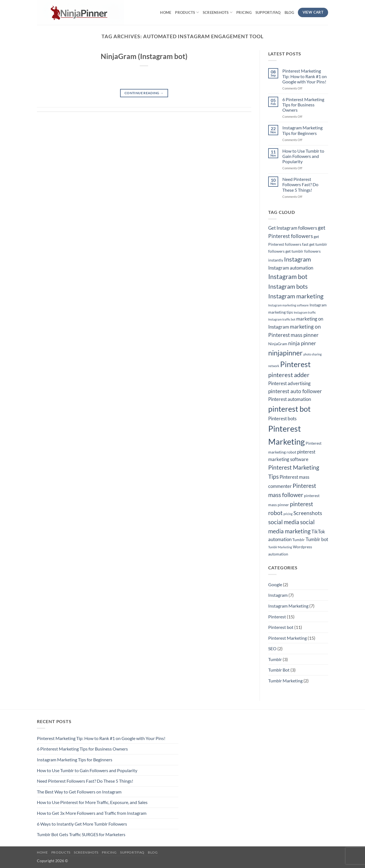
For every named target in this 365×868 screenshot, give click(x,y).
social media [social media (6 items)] (284, 522)
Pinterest (277, 617)
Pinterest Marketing (287, 638)
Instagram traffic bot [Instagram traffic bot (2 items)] (282, 319)
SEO (272, 648)
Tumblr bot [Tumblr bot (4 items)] (317, 539)
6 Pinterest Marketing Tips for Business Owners (303, 105)
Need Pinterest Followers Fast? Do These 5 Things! (300, 184)
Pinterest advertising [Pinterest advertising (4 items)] (289, 383)
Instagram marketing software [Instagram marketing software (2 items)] (288, 305)
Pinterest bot (281, 627)
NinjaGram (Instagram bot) (144, 56)
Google (275, 584)
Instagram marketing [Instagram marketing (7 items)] (296, 296)
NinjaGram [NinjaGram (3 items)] (278, 344)
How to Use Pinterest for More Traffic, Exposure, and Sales (92, 802)
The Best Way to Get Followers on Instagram (79, 792)
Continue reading (144, 93)
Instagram (278, 595)
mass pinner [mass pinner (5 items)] (305, 335)
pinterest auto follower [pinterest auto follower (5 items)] (295, 391)
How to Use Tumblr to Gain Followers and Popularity (303, 156)
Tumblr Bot (279, 670)
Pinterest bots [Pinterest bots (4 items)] (282, 419)
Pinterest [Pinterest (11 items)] (295, 364)
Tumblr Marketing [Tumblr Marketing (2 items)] (280, 547)
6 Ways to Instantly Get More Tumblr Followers (82, 824)
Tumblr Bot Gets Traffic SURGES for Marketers (81, 834)
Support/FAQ (268, 12)
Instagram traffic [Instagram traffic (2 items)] (305, 312)
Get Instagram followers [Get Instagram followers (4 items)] (293, 228)
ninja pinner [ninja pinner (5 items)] (302, 343)
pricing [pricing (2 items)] (288, 514)
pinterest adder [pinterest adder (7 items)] (289, 375)
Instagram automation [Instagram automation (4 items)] (291, 268)
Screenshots (218, 12)
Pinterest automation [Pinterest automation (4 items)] (290, 399)
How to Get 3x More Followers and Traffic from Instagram (92, 813)
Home (166, 12)
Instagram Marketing (288, 606)
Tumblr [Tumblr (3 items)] (299, 540)
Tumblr (275, 659)
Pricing (244, 12)
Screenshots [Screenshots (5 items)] (308, 513)
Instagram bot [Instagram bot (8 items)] (288, 276)
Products (187, 12)
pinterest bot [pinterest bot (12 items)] (289, 409)
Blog (289, 12)
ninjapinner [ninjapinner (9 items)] (285, 353)
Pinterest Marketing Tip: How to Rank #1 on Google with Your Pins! (305, 76)
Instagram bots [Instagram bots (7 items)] (288, 286)
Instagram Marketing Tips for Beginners (302, 130)
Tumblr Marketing (285, 681)
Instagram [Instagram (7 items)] (297, 259)
